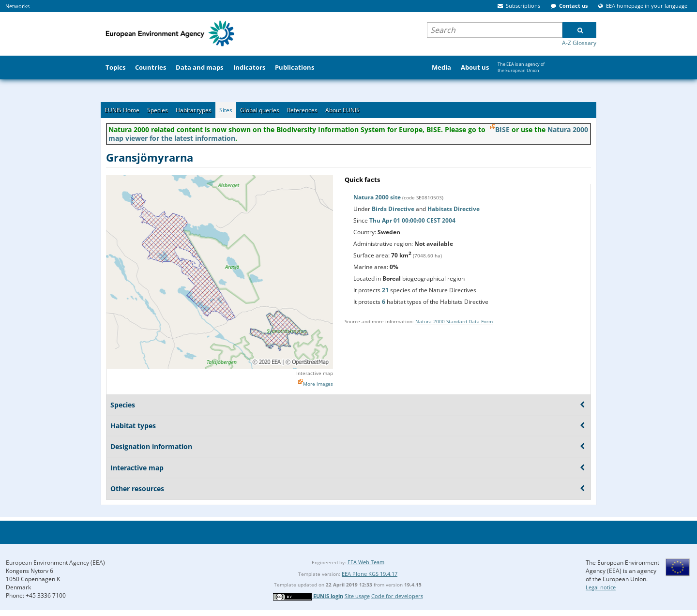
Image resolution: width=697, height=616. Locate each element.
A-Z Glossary (579, 43)
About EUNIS (342, 110)
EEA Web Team (366, 562)
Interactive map (315, 373)
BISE (502, 129)
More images (318, 384)
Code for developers (397, 596)
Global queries (260, 110)
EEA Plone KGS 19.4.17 (370, 574)
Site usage (357, 596)
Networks (17, 6)
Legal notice (601, 587)
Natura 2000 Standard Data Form (454, 321)
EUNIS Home (122, 110)
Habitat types (194, 110)
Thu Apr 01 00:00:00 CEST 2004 (412, 220)
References (302, 110)
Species (158, 110)
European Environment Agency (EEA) (55, 563)
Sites (226, 110)
